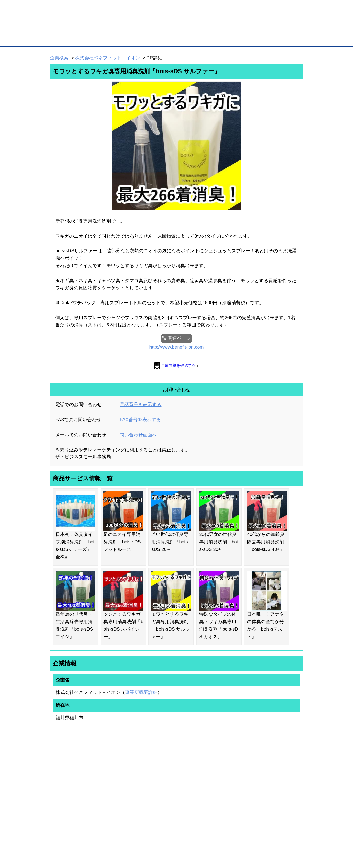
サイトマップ (126, 837)
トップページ (61, 38)
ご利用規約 (242, 837)
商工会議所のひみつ (231, 784)
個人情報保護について (279, 837)
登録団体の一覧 (163, 777)
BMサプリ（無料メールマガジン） (69, 811)
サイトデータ (157, 837)
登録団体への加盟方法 (167, 784)
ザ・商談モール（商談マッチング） (215, 39)
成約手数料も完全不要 (136, 28)
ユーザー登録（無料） (60, 777)
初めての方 (58, 837)
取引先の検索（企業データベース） (138, 39)
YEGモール (224, 797)
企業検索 (59, 58)
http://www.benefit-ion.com (176, 347)
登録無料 (69, 28)
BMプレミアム (117, 777)
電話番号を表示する (140, 405)
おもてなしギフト (229, 790)
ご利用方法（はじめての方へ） (280, 777)
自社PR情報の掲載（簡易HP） (66, 804)
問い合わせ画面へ (138, 435)
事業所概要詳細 (141, 692)
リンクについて (211, 837)
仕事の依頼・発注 (57, 790)
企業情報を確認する (178, 365)
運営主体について (271, 790)
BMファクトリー (119, 795)
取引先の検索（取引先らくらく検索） (71, 784)
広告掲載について (91, 837)
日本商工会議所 (227, 777)
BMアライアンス (119, 809)
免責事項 (56, 844)
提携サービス (116, 802)
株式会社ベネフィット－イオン (108, 58)
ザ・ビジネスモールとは (241, 9)
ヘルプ (183, 837)
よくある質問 (268, 784)
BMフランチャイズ (120, 816)
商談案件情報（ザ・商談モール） (68, 797)
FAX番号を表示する (140, 420)
